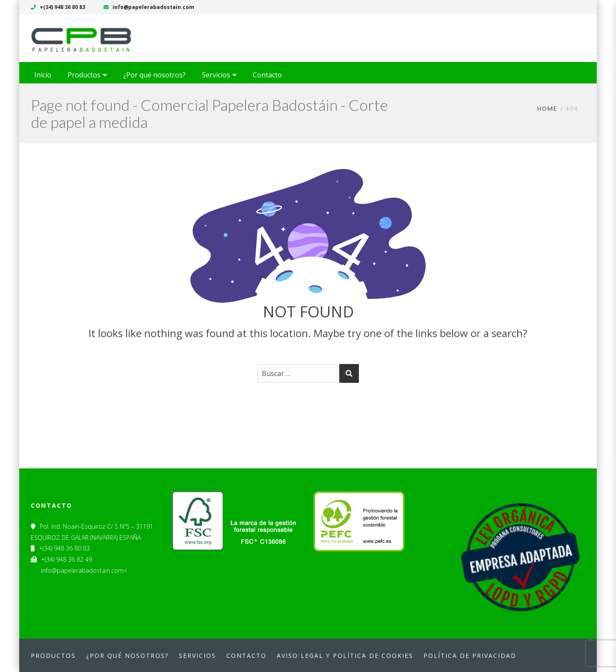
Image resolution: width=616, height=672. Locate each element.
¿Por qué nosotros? (127, 656)
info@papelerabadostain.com (149, 7)
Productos (53, 656)
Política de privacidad (470, 656)
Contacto (246, 656)
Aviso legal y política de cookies (345, 656)
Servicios (197, 656)
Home (547, 109)
